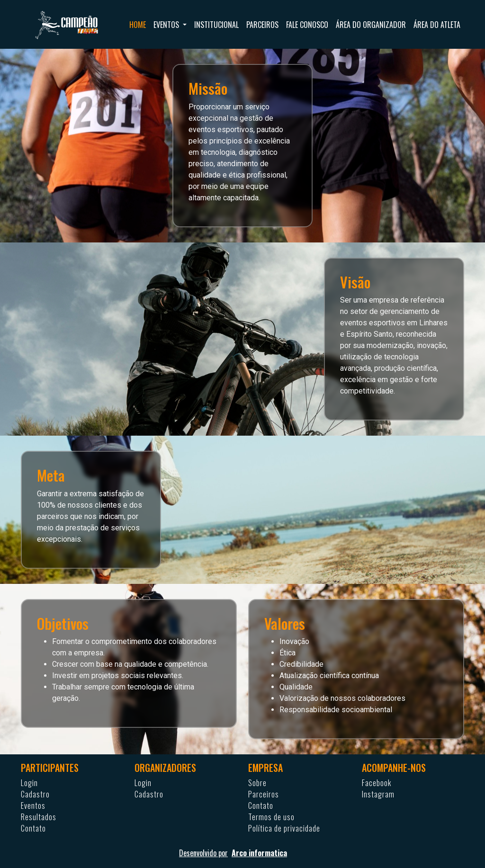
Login (29, 783)
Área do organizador (371, 25)
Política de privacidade (284, 828)
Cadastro (35, 794)
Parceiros (262, 25)
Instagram (378, 794)
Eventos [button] (167, 25)
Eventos (33, 805)
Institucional (216, 25)
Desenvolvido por (242, 853)
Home (138, 25)
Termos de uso (271, 817)
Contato (33, 828)
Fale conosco (307, 25)
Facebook (377, 783)
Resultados (39, 817)
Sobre (257, 783)
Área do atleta (437, 25)
